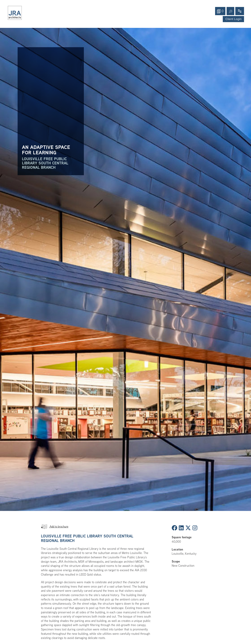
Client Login (233, 19)
